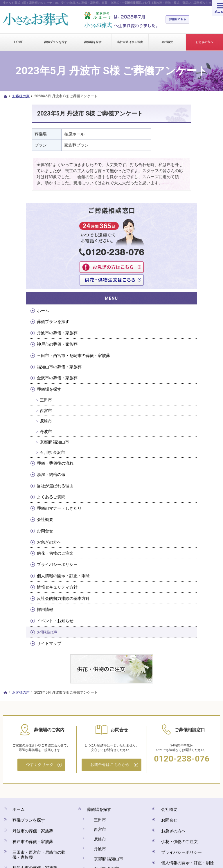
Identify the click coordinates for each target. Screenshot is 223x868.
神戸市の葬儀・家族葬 (197, 234)
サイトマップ (191, 577)
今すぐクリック (40, 691)
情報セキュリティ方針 (197, 513)
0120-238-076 (182, 684)
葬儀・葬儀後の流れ (197, 371)
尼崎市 (188, 329)
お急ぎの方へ (191, 455)
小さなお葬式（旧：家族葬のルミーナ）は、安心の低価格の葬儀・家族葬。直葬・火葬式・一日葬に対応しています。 (80, 3)
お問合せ (187, 444)
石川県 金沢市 (195, 360)
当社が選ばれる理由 (197, 394)
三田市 (188, 308)
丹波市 (188, 339)
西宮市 (188, 318)
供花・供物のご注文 (197, 466)
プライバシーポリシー (195, 480)
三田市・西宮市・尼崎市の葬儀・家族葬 (197, 251)
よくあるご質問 (193, 405)
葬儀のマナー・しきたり (197, 419)
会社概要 (187, 432)
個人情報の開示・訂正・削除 (197, 496)
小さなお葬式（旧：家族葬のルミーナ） (108, 840)
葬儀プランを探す (195, 204)
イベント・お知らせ (197, 554)
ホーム (185, 193)
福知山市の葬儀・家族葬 (197, 267)
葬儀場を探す (191, 297)
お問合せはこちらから (110, 691)
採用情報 (187, 543)
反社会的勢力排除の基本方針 (197, 529)
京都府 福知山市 (197, 350)
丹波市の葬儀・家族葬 (197, 218)
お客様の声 (189, 565)
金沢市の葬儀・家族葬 (197, 283)
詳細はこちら (180, 20)
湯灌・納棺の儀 (193, 382)
